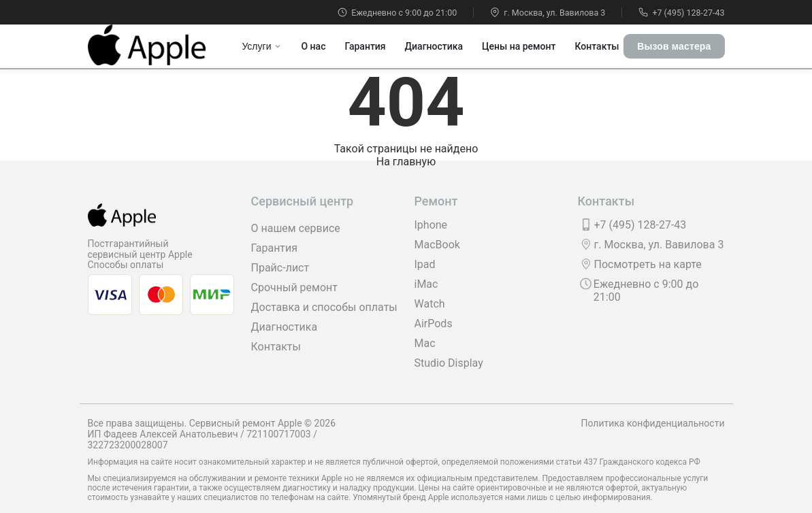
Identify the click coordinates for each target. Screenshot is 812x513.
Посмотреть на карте (648, 264)
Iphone (431, 225)
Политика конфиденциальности (652, 423)
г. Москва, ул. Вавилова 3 (548, 13)
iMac (426, 284)
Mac (425, 343)
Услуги (262, 46)
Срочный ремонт (294, 287)
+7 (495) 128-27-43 (681, 13)
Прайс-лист (280, 268)
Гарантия (365, 46)
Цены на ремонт (519, 46)
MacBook (437, 245)
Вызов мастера (674, 46)
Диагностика (434, 46)
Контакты (597, 46)
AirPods (434, 324)
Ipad (425, 264)
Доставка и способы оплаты (324, 307)
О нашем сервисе (296, 228)
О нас (313, 46)
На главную (406, 162)
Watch (430, 304)
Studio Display (449, 363)
